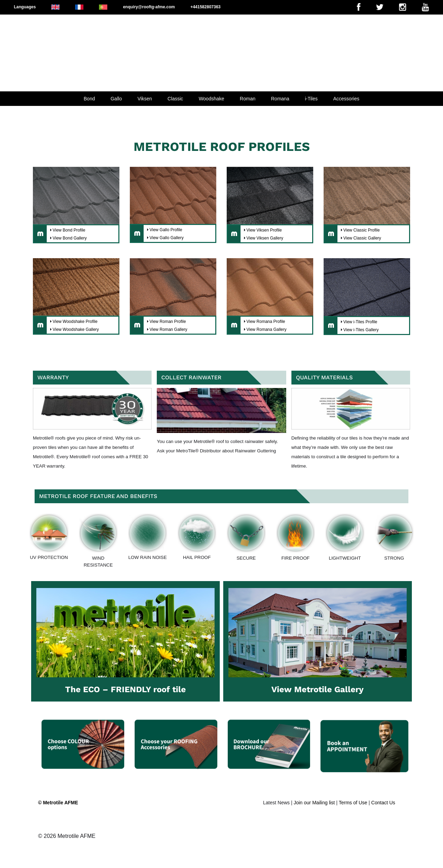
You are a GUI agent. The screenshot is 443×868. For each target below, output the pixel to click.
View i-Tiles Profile (360, 322)
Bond (89, 99)
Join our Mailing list (314, 803)
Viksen (145, 99)
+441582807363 (205, 7)
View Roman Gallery (168, 329)
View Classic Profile (361, 230)
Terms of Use (353, 803)
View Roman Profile (168, 322)
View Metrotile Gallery (318, 689)
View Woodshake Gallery (76, 329)
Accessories (346, 99)
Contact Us (383, 803)
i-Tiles (311, 99)
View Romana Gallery (266, 329)
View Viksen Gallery (265, 238)
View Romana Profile (266, 322)
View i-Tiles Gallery (361, 330)
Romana (280, 99)
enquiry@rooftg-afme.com (149, 7)
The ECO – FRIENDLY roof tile (125, 689)
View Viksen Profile (264, 230)
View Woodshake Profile (75, 322)
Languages (25, 7)
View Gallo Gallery (166, 238)
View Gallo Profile (166, 230)
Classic (175, 99)
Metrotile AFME (76, 836)
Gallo (116, 99)
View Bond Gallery (70, 238)
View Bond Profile (69, 230)
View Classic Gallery (362, 238)
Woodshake (211, 99)
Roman (248, 99)
